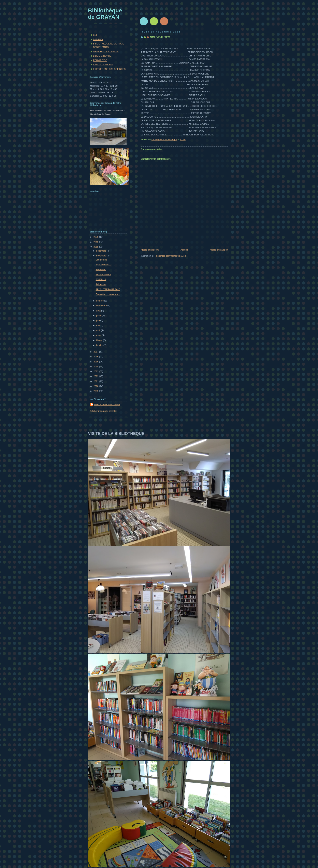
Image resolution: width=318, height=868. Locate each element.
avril (98, 330)
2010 (96, 386)
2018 (96, 247)
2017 (96, 352)
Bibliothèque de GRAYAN (105, 14)
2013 (96, 371)
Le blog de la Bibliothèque (107, 404)
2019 (96, 242)
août (99, 311)
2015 (96, 362)
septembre (102, 306)
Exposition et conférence (108, 294)
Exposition (101, 269)
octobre (100, 301)
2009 (96, 391)
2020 (96, 237)
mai (98, 325)
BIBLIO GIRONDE (102, 56)
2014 (96, 366)
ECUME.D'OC (100, 60)
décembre (101, 251)
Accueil (184, 250)
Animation (101, 284)
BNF (95, 35)
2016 (96, 357)
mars (99, 335)
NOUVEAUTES (103, 275)
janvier (100, 345)
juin (98, 320)
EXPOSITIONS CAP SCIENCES (109, 69)
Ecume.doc (101, 260)
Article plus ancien (219, 250)
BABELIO (98, 39)
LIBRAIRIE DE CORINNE (106, 52)
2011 (96, 381)
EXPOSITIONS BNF (103, 65)
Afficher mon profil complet (103, 411)
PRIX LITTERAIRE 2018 (108, 289)
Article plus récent (150, 250)
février (100, 340)
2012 (96, 376)
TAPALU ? (101, 279)
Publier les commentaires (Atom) (171, 256)
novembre (101, 256)
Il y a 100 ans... (103, 265)
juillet (99, 316)
